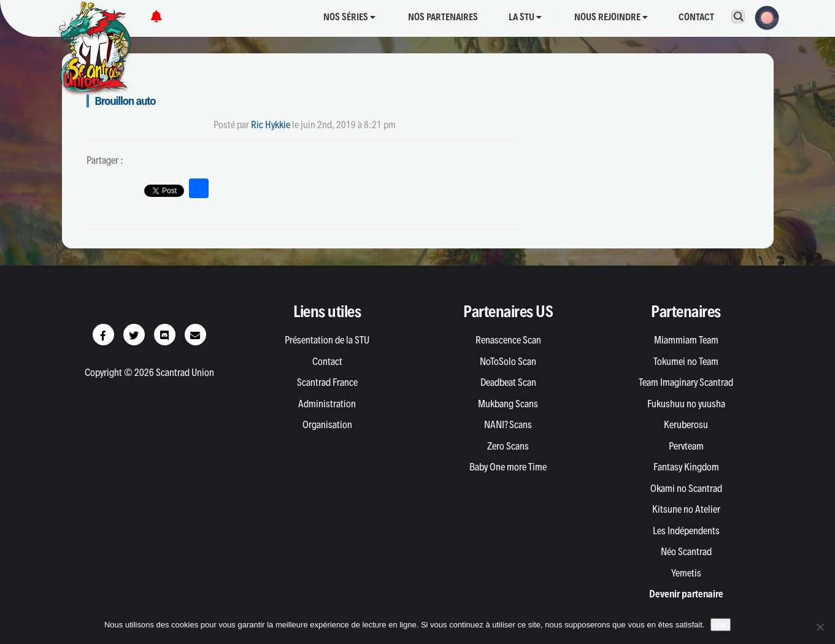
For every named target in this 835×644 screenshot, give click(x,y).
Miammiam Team (686, 340)
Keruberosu (686, 424)
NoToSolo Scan (508, 361)
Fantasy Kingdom (686, 467)
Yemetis (686, 573)
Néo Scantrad (686, 551)
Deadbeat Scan (508, 382)
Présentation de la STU (327, 340)
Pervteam (686, 446)
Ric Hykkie (271, 125)
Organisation (327, 424)
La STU (525, 17)
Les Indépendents (686, 531)
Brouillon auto (125, 101)
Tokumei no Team (686, 361)
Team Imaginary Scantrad (686, 382)
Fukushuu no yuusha (686, 404)
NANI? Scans (508, 424)
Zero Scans (508, 446)
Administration (327, 404)
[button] (763, 17)
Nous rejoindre (611, 17)
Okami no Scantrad (686, 488)
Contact (696, 17)
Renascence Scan (508, 340)
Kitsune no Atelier (686, 509)
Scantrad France (327, 382)
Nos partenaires (443, 17)
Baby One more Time (508, 467)
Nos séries (349, 17)
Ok (721, 625)
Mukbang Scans (508, 404)
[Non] (820, 627)
